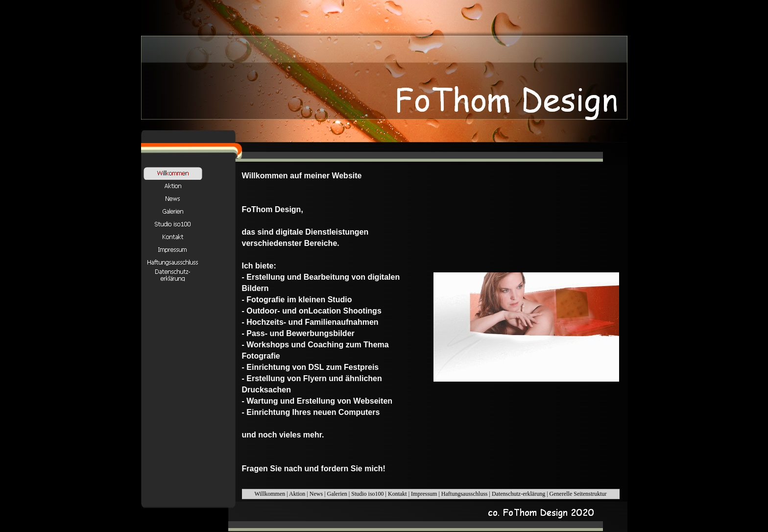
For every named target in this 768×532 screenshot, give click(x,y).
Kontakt (397, 494)
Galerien (337, 494)
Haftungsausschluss (465, 494)
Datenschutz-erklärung (518, 494)
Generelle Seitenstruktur (578, 494)
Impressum (424, 494)
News (316, 494)
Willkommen (270, 494)
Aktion (297, 494)
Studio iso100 (367, 494)
